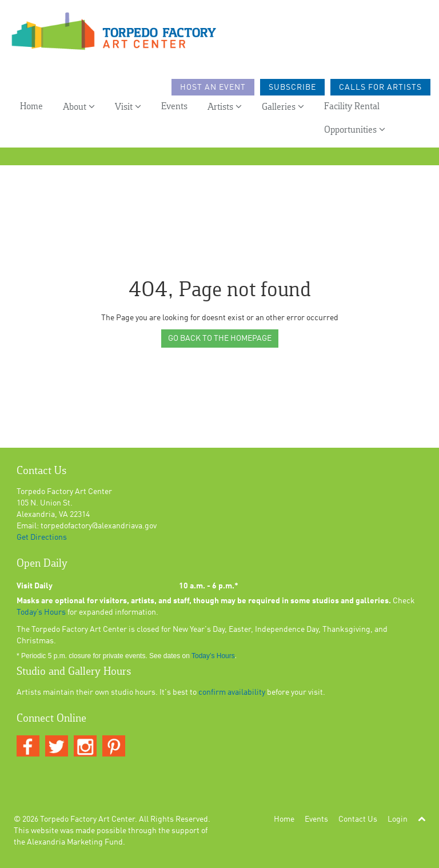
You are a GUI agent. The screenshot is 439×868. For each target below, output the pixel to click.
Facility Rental (352, 107)
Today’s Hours (41, 612)
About (79, 107)
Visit (128, 107)
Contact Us (358, 819)
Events (174, 107)
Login (398, 819)
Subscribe (292, 87)
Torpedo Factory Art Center (87, 819)
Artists (225, 107)
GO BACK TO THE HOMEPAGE (220, 339)
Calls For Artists (380, 87)
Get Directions (42, 537)
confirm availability (232, 692)
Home (31, 107)
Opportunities (355, 130)
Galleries (283, 107)
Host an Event (213, 87)
